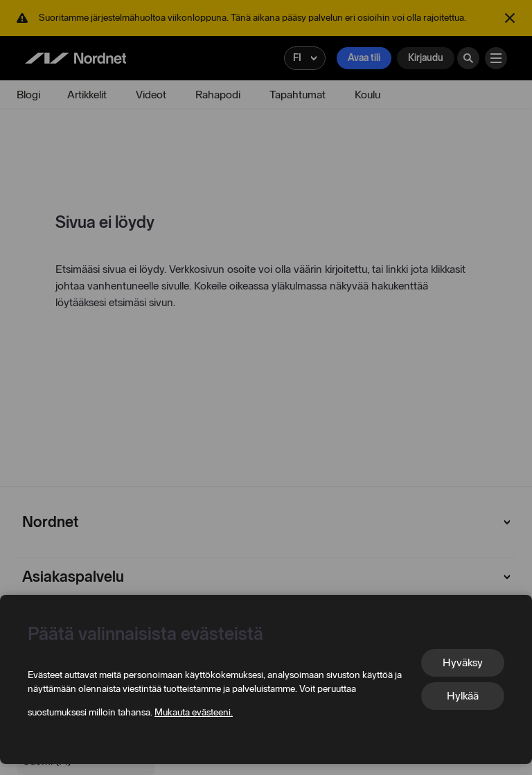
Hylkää (463, 696)
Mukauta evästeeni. (194, 712)
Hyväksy (463, 662)
